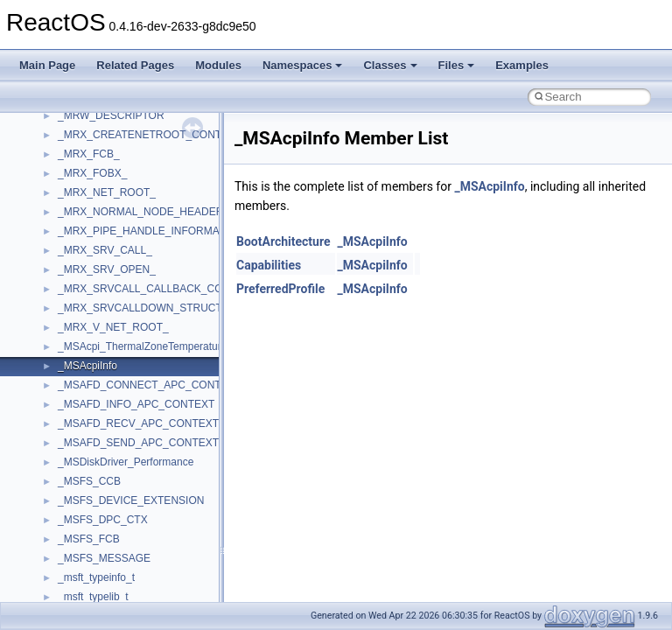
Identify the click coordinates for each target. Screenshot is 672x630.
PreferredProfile (280, 289)
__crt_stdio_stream (102, 459)
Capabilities (269, 265)
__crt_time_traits (97, 556)
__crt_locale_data (99, 228)
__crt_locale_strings (105, 325)
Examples (522, 65)
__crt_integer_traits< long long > (133, 190)
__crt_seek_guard (100, 421)
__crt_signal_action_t (107, 440)
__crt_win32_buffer (102, 575)
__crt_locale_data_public (116, 248)
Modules (218, 65)
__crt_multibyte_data (106, 363)
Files (457, 65)
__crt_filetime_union (105, 132)
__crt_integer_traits (103, 151)
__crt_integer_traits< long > (122, 171)
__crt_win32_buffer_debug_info (131, 594)
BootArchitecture (283, 241)
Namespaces (303, 65)
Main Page (47, 65)
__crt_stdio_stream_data (115, 479)
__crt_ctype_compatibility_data (130, 113)
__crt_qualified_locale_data (122, 382)
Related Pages (135, 65)
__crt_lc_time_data (102, 209)
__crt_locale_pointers (108, 267)
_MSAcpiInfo (489, 186)
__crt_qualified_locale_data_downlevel (148, 402)
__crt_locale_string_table (116, 305)
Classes (390, 65)
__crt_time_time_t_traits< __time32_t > (149, 517)
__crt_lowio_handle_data (116, 344)
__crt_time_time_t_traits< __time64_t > (149, 536)
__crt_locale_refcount (108, 286)
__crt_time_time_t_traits (114, 498)
